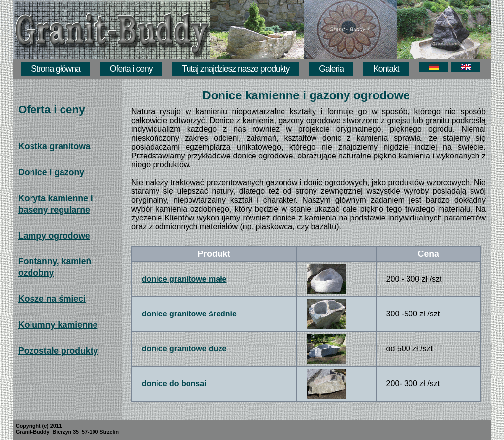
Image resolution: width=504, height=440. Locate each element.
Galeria (331, 69)
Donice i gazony (51, 172)
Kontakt (386, 69)
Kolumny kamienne (58, 325)
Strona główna (55, 69)
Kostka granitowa (54, 146)
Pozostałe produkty (58, 351)
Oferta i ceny (131, 69)
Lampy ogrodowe (54, 236)
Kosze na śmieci (52, 299)
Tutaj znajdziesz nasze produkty (236, 69)
